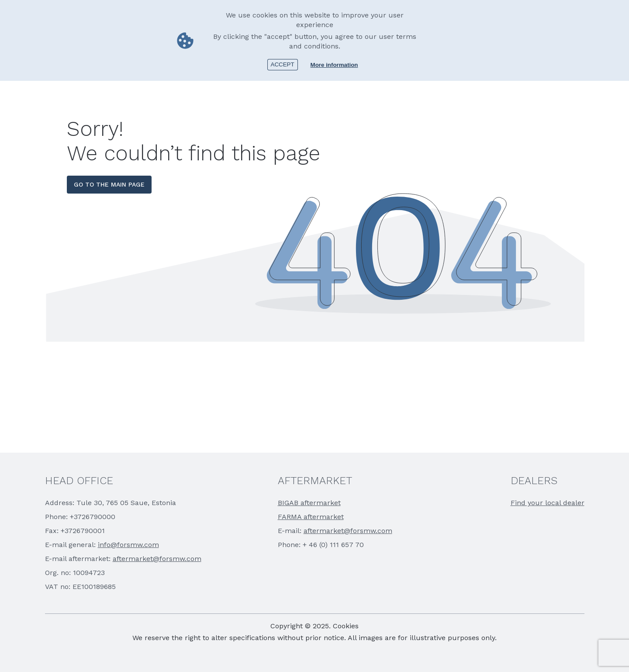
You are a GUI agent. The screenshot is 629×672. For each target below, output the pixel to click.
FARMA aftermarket (311, 517)
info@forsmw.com (128, 545)
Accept (283, 64)
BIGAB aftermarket (309, 503)
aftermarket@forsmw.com (157, 559)
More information (334, 65)
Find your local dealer (548, 503)
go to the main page (109, 184)
